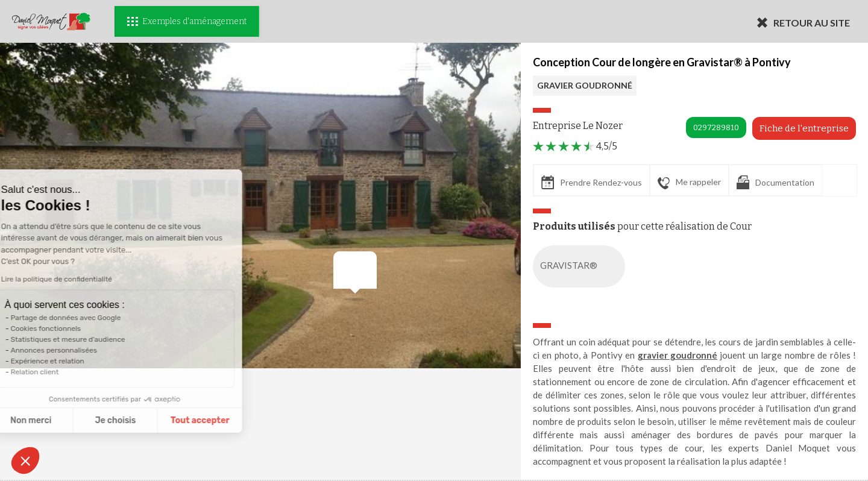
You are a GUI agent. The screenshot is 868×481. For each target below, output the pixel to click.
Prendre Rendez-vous (592, 182)
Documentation (775, 182)
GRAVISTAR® (581, 266)
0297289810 (716, 127)
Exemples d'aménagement (187, 21)
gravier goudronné (678, 355)
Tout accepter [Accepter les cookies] (127, 420)
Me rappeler (689, 183)
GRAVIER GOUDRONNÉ (585, 85)
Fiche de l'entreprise (804, 128)
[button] (25, 461)
